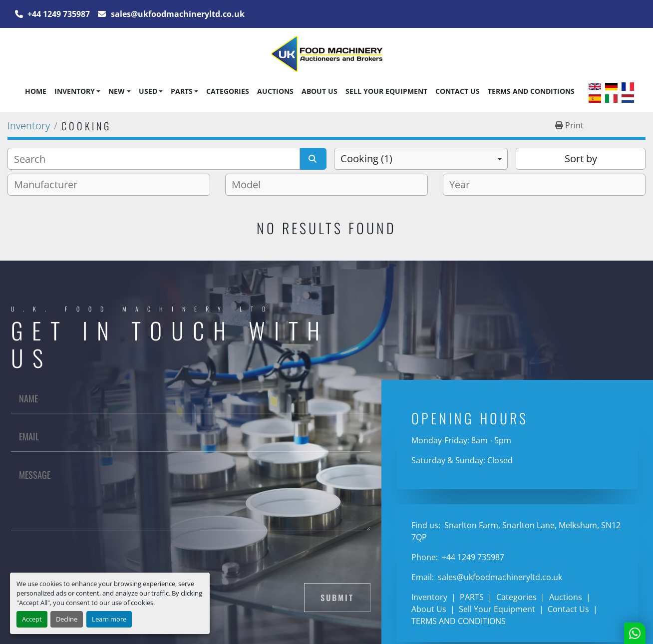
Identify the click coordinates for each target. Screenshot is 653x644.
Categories (228, 91)
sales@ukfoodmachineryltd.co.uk (177, 14)
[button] (77, 91)
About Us (320, 91)
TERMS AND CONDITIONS (531, 91)
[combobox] (421, 159)
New (117, 91)
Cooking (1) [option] (366, 159)
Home (36, 91)
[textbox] (50, 185)
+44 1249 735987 (58, 14)
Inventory (75, 91)
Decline (67, 619)
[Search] (154, 159)
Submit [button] (337, 598)
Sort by (581, 159)
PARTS (182, 91)
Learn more (109, 619)
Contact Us (458, 91)
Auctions (275, 91)
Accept (32, 619)
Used (148, 91)
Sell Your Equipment (386, 91)
